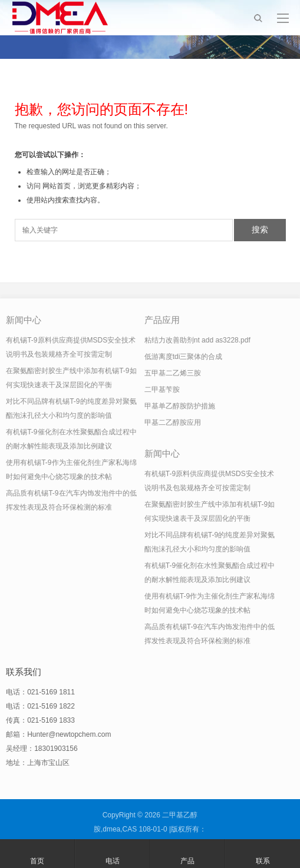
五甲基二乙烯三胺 (173, 373)
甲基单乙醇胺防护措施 (180, 406)
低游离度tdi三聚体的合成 (184, 357)
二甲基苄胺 (162, 390)
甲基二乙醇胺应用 (173, 423)
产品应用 (162, 320)
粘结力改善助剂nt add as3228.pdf (197, 340)
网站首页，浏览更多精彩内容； (92, 186)
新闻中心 (24, 320)
